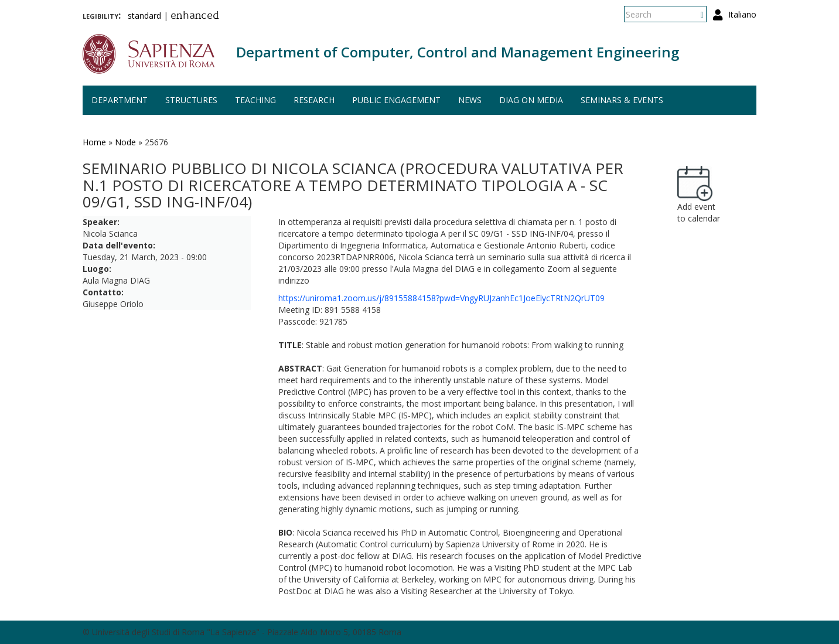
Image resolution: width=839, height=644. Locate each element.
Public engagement (396, 100)
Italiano (742, 14)
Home (94, 142)
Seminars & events (622, 100)
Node (125, 142)
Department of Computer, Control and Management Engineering (458, 52)
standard (144, 16)
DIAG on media (531, 100)
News (470, 100)
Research (314, 100)
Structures (191, 100)
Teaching (255, 100)
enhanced (195, 16)
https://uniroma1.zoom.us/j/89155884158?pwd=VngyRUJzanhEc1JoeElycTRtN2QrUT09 (441, 298)
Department (120, 100)
